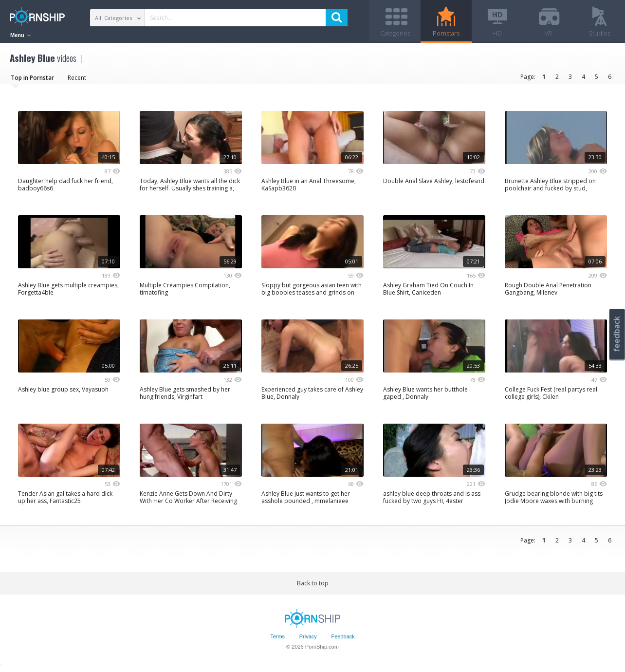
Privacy (308, 639)
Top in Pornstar (32, 80)
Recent (77, 80)
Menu (20, 35)
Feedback (343, 639)
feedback (617, 334)
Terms (277, 639)
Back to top (313, 586)
